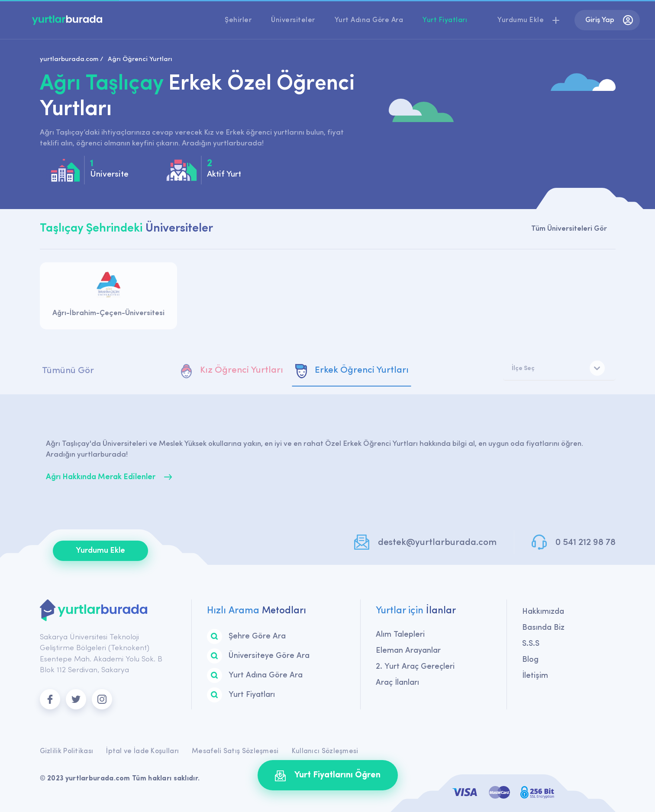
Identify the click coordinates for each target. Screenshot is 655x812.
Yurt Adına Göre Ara (369, 20)
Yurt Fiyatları (445, 20)
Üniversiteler (293, 20)
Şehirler (238, 20)
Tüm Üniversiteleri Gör (569, 229)
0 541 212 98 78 (586, 543)
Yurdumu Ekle (100, 551)
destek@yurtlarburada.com (437, 543)
